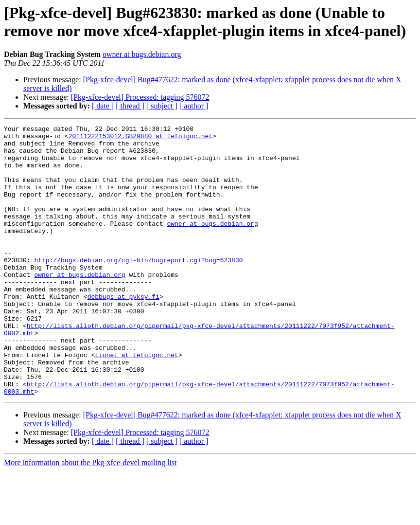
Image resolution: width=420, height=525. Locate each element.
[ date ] (103, 106)
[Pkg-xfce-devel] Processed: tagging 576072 (140, 97)
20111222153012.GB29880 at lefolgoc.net (140, 139)
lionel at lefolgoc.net (137, 401)
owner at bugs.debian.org (142, 54)
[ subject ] (162, 106)
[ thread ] (130, 106)
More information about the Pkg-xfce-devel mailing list (90, 516)
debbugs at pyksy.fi (123, 331)
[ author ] (194, 106)
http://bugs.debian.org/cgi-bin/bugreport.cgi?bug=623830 (138, 288)
